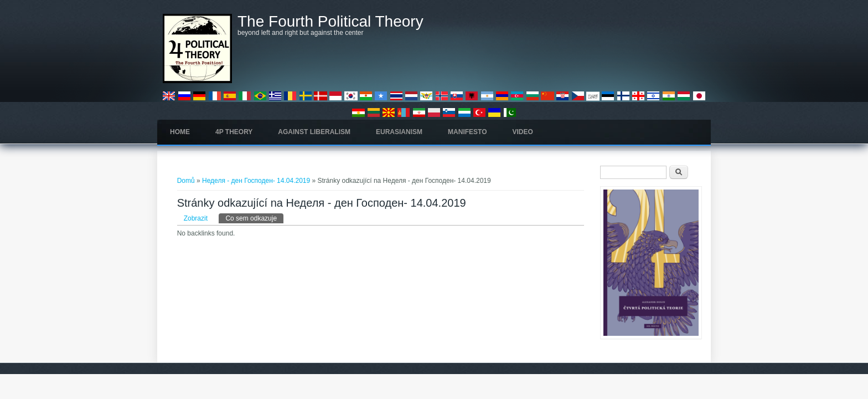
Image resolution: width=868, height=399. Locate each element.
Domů (186, 181)
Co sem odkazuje (254, 218)
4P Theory (234, 132)
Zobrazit (196, 218)
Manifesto (467, 132)
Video (523, 132)
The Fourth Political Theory (330, 22)
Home (180, 132)
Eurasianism (399, 132)
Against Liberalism (314, 132)
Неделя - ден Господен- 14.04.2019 (256, 181)
